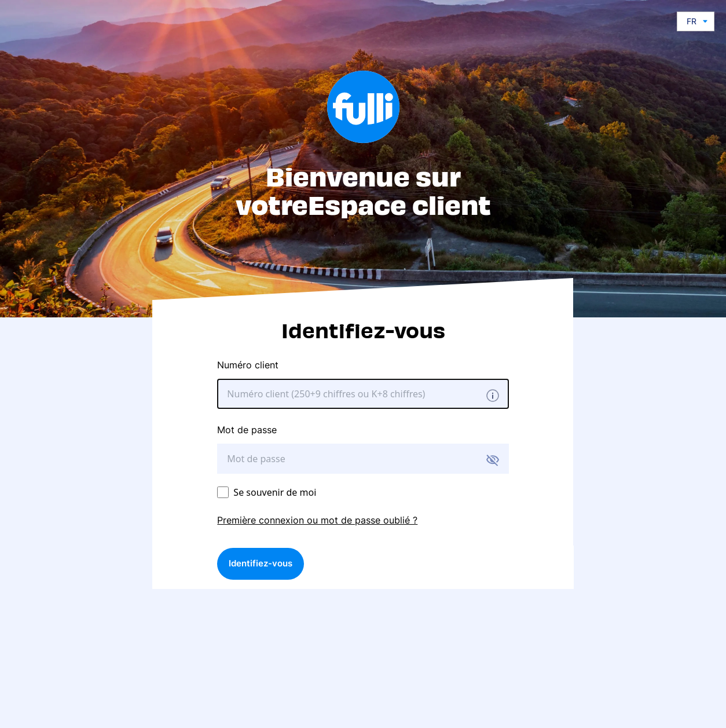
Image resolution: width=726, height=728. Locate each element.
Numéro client (248, 365)
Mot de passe (247, 430)
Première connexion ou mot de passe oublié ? (317, 520)
